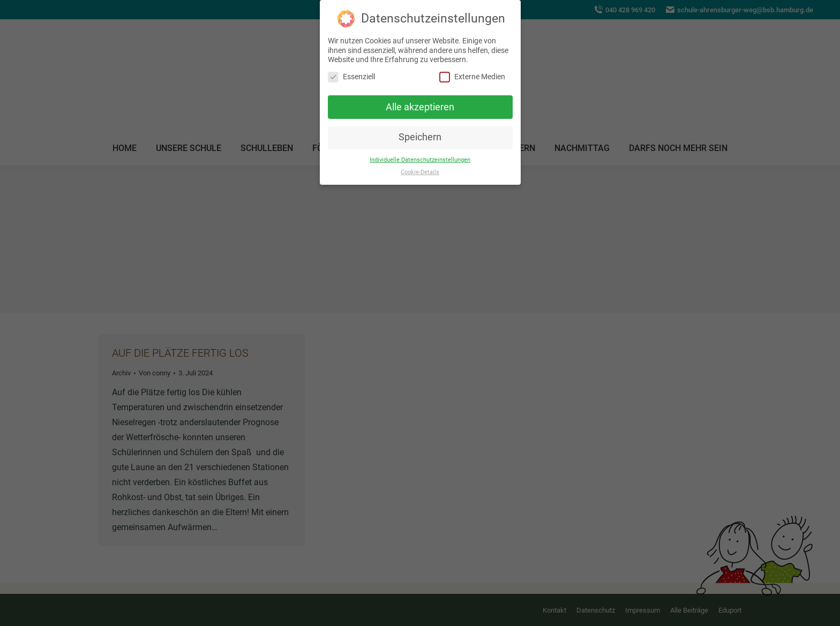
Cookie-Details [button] (420, 172)
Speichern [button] (420, 137)
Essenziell (351, 76)
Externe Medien (472, 76)
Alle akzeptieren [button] (420, 107)
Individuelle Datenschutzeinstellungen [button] (420, 159)
